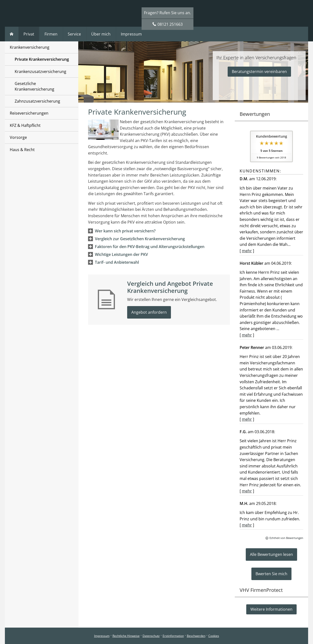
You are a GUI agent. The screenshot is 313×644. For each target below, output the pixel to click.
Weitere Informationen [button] (271, 609)
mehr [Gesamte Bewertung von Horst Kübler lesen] (247, 335)
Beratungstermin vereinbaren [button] (259, 72)
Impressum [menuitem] (131, 34)
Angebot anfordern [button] (149, 312)
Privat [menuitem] (29, 34)
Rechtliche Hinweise (126, 636)
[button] (125, 231)
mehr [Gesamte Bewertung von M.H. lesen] (247, 525)
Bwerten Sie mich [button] (271, 574)
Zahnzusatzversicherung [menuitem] (37, 101)
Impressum (102, 636)
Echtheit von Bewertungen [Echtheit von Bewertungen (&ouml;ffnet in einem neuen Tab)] (286, 538)
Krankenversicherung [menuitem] (30, 47)
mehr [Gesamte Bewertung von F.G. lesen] (247, 491)
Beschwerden (196, 636)
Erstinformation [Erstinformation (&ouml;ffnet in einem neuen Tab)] (173, 636)
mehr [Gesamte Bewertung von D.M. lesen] (247, 251)
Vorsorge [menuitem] (18, 137)
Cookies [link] (214, 636)
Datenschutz (151, 636)
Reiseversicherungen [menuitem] (29, 113)
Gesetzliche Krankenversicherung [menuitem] (34, 86)
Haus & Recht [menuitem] (22, 150)
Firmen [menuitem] (51, 34)
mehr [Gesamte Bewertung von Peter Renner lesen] (247, 419)
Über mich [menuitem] (101, 34)
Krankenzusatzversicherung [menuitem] (40, 72)
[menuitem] (12, 34)
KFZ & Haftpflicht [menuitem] (25, 125)
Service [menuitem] (74, 34)
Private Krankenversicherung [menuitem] (42, 59)
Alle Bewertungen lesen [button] (271, 554)
